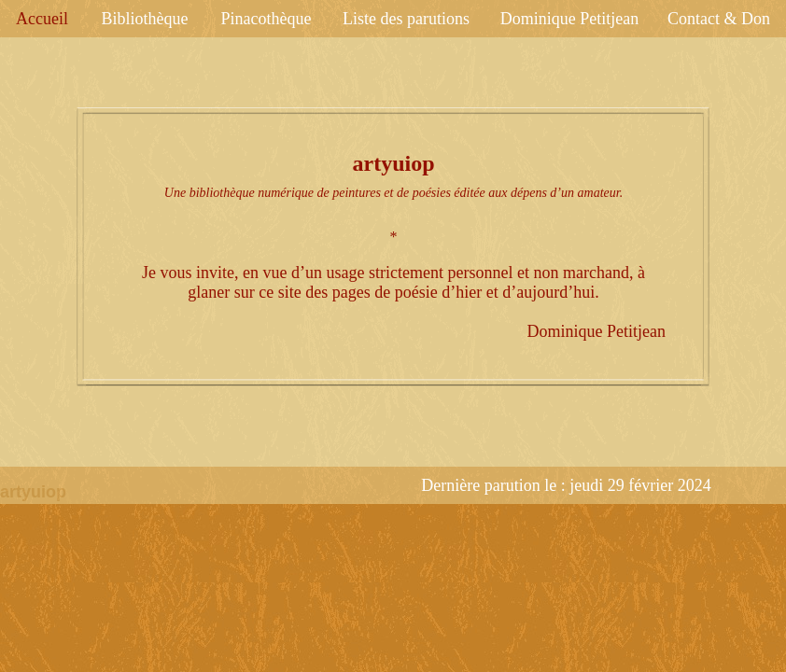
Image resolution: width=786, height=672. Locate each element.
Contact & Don (719, 19)
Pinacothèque (267, 19)
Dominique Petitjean (569, 19)
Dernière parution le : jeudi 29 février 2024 (566, 485)
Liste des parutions (406, 19)
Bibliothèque (145, 19)
